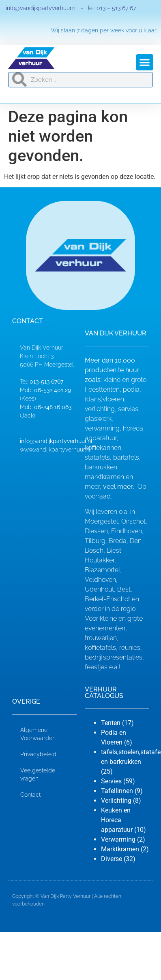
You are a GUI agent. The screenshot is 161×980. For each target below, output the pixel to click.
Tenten (111, 723)
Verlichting (116, 801)
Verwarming (118, 839)
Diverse (112, 859)
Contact (30, 795)
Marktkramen (120, 849)
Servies (111, 781)
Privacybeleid (38, 754)
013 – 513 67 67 (116, 8)
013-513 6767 (46, 382)
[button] (145, 63)
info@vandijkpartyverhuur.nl (41, 8)
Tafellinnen (117, 791)
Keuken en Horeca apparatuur (117, 820)
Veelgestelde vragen (38, 774)
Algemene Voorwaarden (38, 734)
